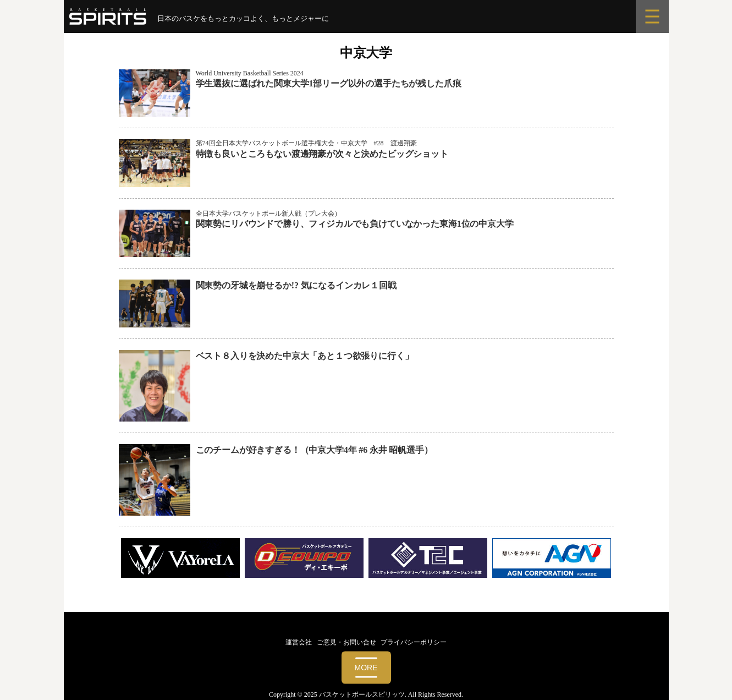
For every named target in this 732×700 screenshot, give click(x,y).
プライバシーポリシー (414, 642)
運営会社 (299, 642)
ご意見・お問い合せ (346, 642)
